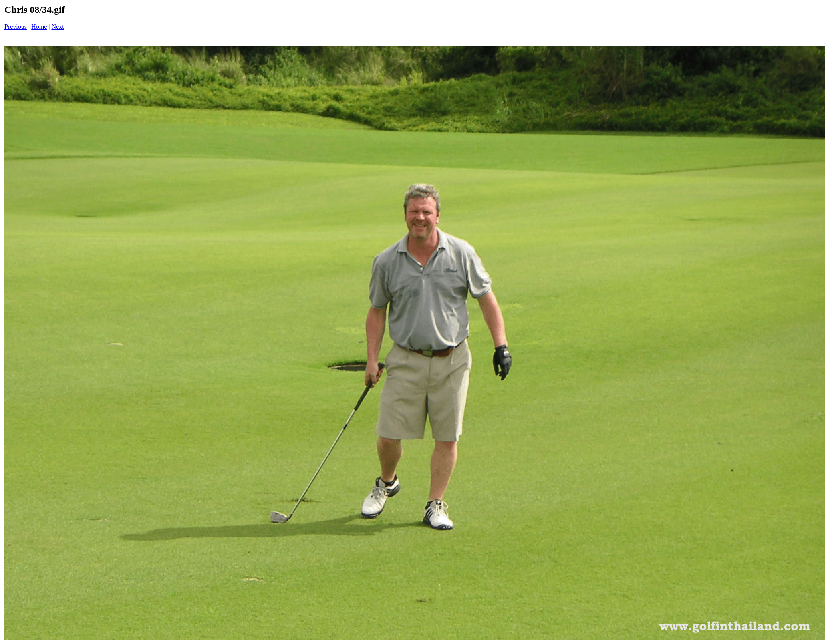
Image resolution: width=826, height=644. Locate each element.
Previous (16, 27)
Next (58, 27)
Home (39, 27)
